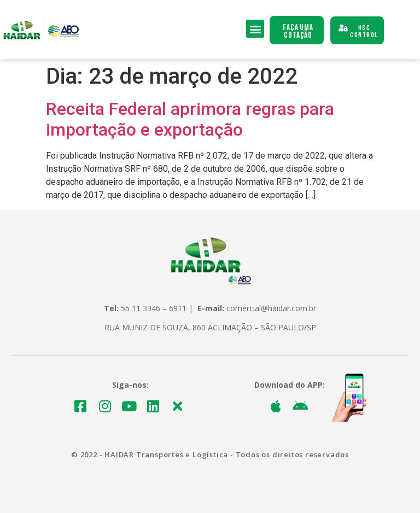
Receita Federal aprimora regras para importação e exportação (190, 119)
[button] (255, 29)
